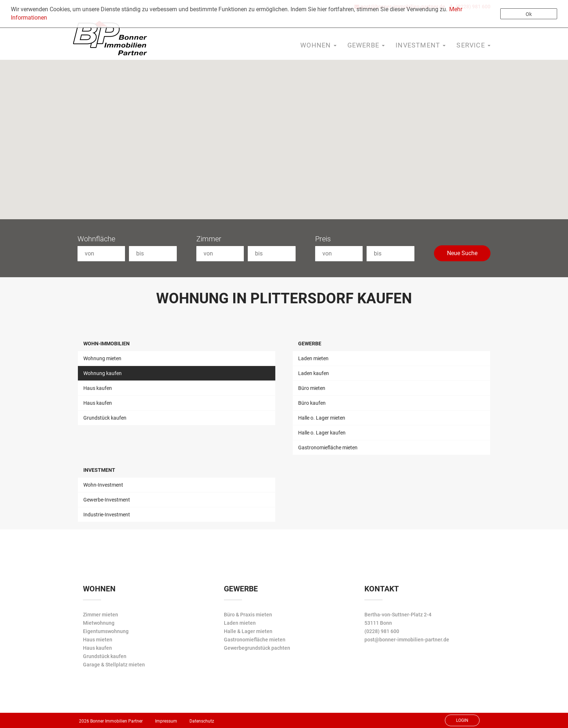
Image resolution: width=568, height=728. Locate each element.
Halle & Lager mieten (248, 631)
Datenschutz (202, 721)
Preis (323, 239)
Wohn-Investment (103, 485)
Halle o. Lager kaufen (322, 433)
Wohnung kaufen (103, 373)
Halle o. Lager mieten (322, 418)
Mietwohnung (99, 623)
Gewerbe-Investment (107, 500)
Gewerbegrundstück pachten (257, 648)
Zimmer (209, 239)
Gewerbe (310, 344)
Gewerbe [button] (366, 45)
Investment (99, 470)
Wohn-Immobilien (106, 344)
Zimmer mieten (101, 615)
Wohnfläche (96, 239)
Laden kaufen (314, 373)
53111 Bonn (378, 623)
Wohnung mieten (102, 358)
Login (462, 720)
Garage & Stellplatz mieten (114, 665)
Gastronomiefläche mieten (328, 448)
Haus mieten (98, 640)
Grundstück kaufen (105, 418)
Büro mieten (312, 388)
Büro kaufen (312, 403)
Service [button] (473, 45)
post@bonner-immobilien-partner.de (407, 640)
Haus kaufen (98, 388)
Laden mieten (313, 358)
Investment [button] (421, 45)
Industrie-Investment (107, 515)
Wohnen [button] (318, 45)
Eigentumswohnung (106, 631)
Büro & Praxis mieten (248, 615)
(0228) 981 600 (382, 631)
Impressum (166, 721)
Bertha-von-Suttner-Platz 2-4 (398, 615)
